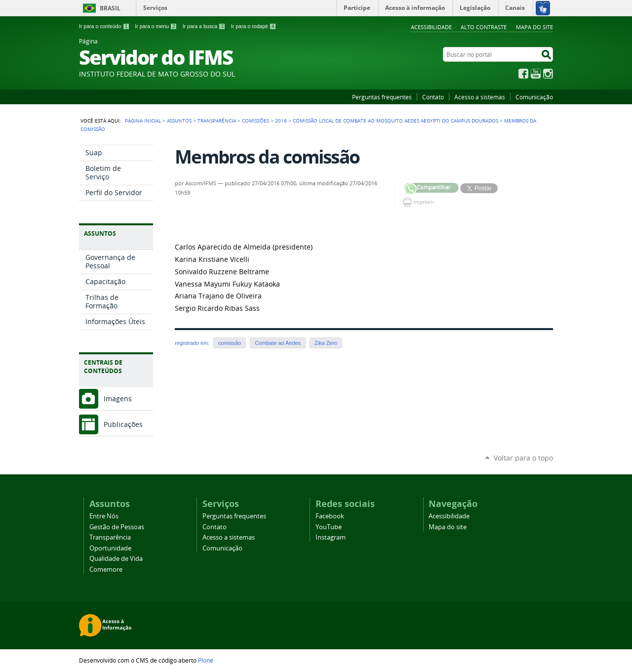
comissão (230, 343)
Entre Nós (104, 516)
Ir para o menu (156, 26)
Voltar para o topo (523, 458)
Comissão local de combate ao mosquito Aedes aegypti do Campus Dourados (395, 121)
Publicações (123, 424)
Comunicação (534, 97)
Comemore (106, 569)
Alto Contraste (484, 27)
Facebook (523, 74)
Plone (206, 660)
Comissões (256, 121)
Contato (433, 97)
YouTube (536, 74)
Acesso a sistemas (480, 97)
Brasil (110, 8)
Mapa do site (534, 27)
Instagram (548, 74)
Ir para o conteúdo (104, 26)
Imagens (118, 399)
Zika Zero (326, 343)
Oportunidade (110, 548)
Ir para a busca (204, 26)
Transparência (217, 121)
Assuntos (179, 121)
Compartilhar (411, 189)
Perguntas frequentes (382, 97)
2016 (281, 121)
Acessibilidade (431, 27)
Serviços (155, 8)
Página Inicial (143, 121)
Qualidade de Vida (116, 559)
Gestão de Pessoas (117, 527)
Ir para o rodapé (254, 26)
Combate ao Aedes (278, 343)
